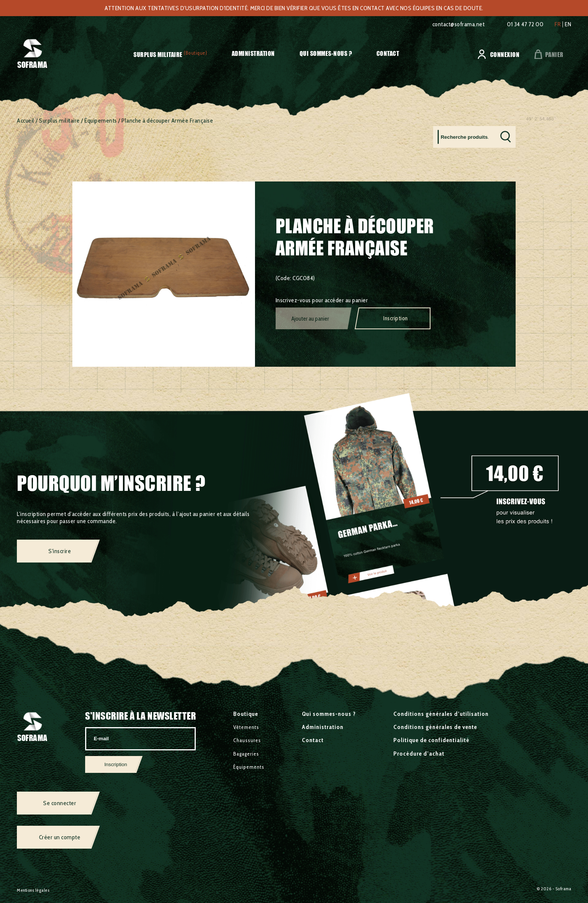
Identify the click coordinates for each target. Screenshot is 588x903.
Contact (388, 53)
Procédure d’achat (419, 754)
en (568, 24)
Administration (253, 53)
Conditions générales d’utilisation (441, 714)
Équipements (101, 121)
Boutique (246, 714)
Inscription (396, 318)
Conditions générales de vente (435, 727)
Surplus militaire (158, 55)
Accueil (26, 121)
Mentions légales (33, 890)
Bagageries (246, 754)
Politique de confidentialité (431, 740)
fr (558, 24)
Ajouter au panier (310, 319)
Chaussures (247, 740)
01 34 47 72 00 (525, 24)
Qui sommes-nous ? (326, 53)
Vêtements (246, 727)
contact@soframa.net (459, 24)
